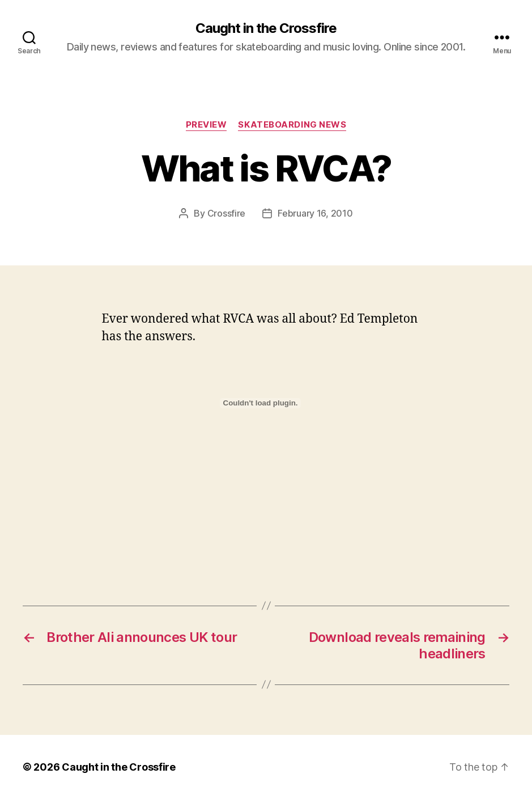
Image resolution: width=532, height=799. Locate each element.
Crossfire (227, 213)
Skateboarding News (292, 125)
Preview (207, 125)
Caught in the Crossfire (266, 28)
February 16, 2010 (315, 213)
